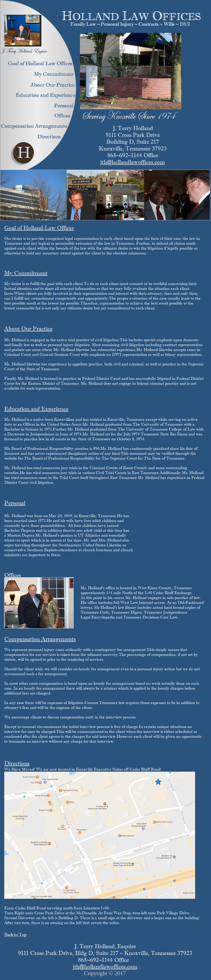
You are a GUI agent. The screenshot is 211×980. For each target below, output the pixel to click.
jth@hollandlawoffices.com (133, 162)
